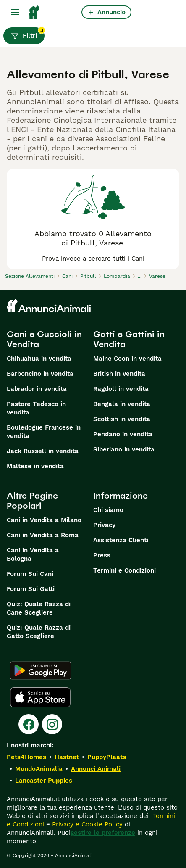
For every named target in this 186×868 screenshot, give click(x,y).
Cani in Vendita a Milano (44, 520)
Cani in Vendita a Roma (43, 535)
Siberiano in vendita (124, 449)
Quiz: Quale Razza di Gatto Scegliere (39, 632)
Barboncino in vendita (40, 374)
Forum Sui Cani (30, 574)
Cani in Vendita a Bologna (33, 554)
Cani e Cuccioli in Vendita (44, 339)
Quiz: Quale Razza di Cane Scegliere (39, 608)
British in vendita (119, 374)
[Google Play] (41, 670)
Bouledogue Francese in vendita (44, 432)
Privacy (104, 525)
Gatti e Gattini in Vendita (129, 339)
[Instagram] (52, 724)
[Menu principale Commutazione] (15, 12)
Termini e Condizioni (124, 570)
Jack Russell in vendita (43, 451)
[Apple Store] (40, 697)
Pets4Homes (26, 757)
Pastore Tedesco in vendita (36, 408)
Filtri (28, 34)
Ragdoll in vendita (121, 389)
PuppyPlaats (107, 757)
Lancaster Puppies (44, 781)
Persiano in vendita (123, 434)
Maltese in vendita (35, 466)
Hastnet (67, 757)
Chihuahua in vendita (39, 359)
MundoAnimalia (39, 769)
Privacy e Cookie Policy (86, 824)
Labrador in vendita (37, 389)
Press (102, 555)
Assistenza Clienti (121, 540)
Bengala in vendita (122, 404)
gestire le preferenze (103, 833)
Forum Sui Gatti (31, 589)
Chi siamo (108, 510)
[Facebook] (29, 724)
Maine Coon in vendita (127, 359)
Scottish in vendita (122, 419)
